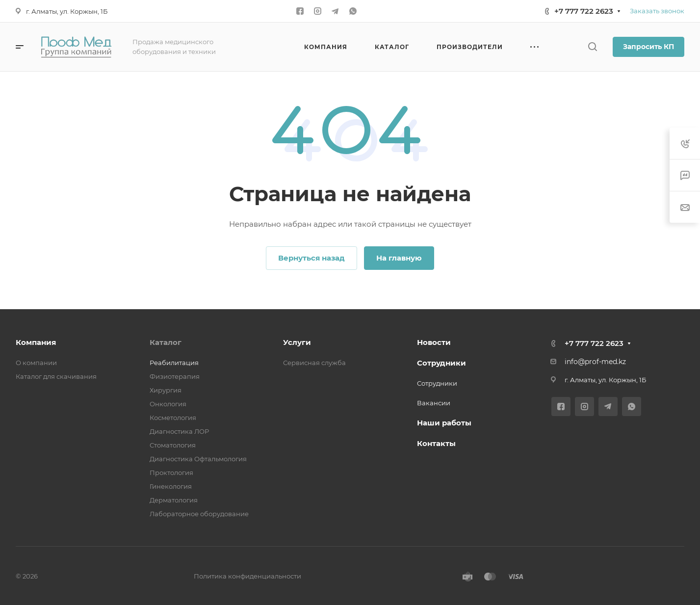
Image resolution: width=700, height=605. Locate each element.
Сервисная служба (314, 363)
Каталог (166, 342)
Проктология (171, 473)
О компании (36, 363)
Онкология (168, 404)
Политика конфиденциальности (247, 576)
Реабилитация (174, 363)
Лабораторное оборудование (199, 514)
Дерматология (174, 500)
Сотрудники (441, 363)
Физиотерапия (175, 376)
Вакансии (434, 403)
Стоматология (173, 445)
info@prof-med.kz (595, 362)
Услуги (297, 342)
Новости (434, 342)
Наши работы (444, 423)
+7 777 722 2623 (584, 11)
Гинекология (171, 486)
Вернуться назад (311, 258)
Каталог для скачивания (56, 376)
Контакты (436, 443)
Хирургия (166, 390)
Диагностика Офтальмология (198, 459)
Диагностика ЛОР (179, 431)
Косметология (173, 418)
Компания (36, 342)
